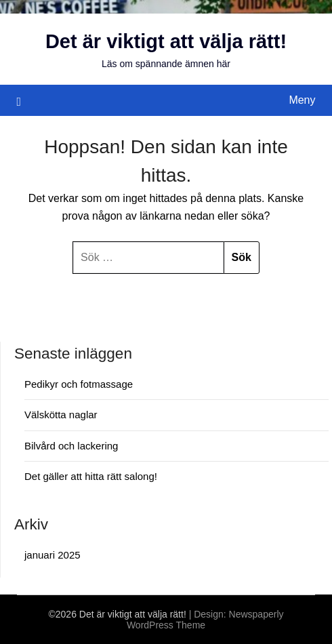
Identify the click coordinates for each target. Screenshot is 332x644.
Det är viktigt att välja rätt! (166, 41)
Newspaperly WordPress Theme (205, 620)
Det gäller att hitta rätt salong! (91, 476)
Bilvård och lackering (71, 446)
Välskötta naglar (61, 415)
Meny (302, 100)
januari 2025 (53, 555)
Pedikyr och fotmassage (79, 384)
